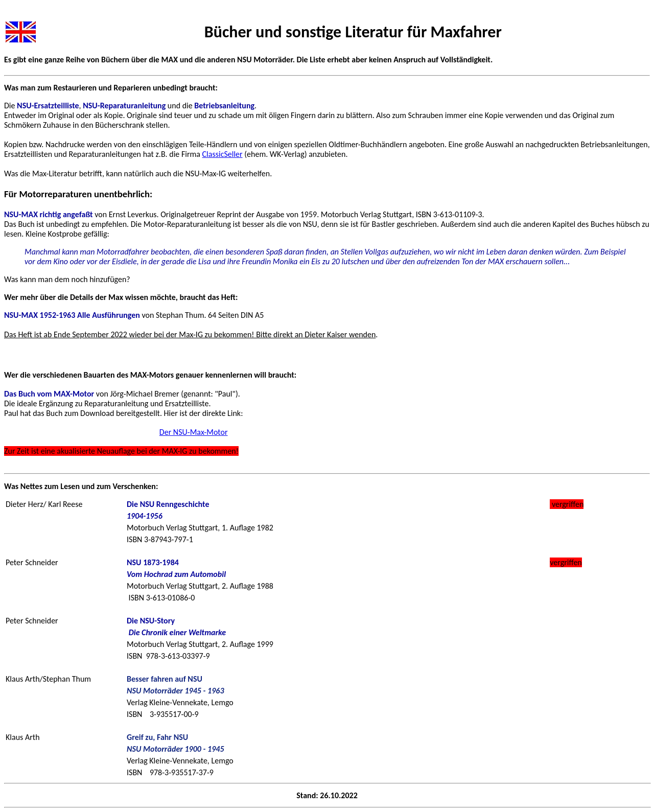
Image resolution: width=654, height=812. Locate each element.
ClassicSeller (223, 154)
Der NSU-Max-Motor (194, 432)
